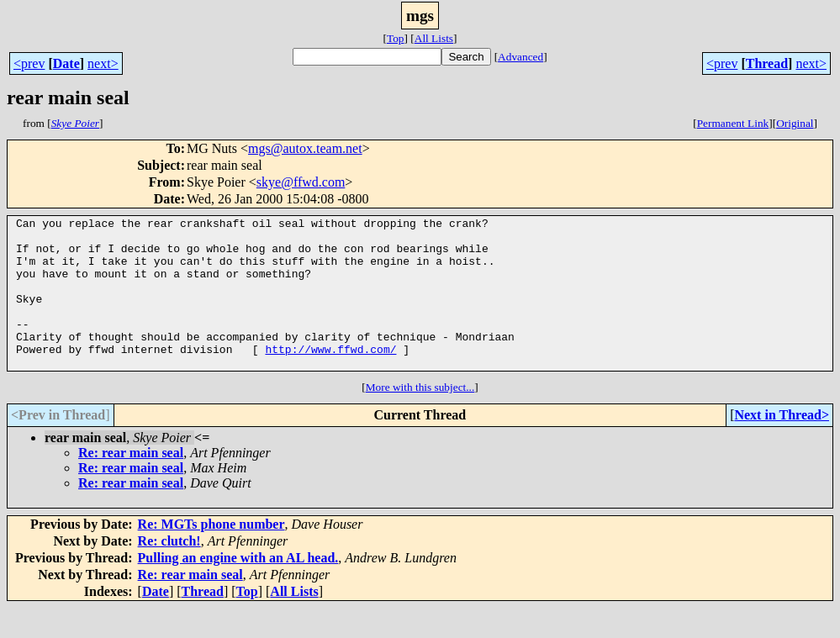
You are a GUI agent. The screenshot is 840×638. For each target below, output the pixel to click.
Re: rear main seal (131, 483)
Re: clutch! (169, 571)
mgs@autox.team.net (305, 148)
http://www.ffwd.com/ (330, 377)
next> (103, 63)
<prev (29, 63)
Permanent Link (733, 123)
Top (396, 38)
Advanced (520, 57)
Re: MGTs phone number (211, 554)
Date (66, 63)
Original (795, 123)
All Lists (434, 38)
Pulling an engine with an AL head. (238, 588)
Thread (767, 63)
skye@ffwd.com (301, 182)
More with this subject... (420, 417)
